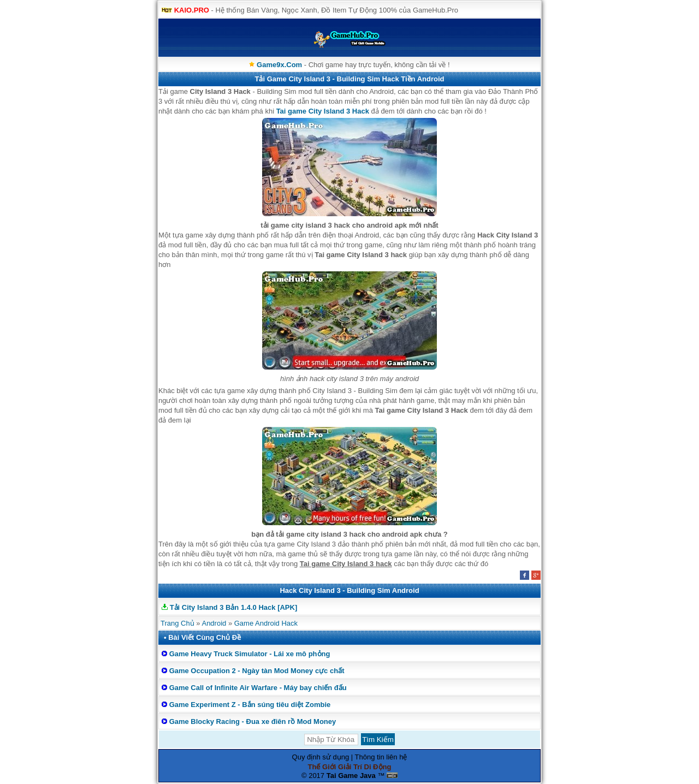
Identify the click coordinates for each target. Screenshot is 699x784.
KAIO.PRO (192, 10)
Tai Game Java (351, 776)
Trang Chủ (177, 623)
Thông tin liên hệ (381, 757)
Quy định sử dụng (321, 757)
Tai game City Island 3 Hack (323, 111)
